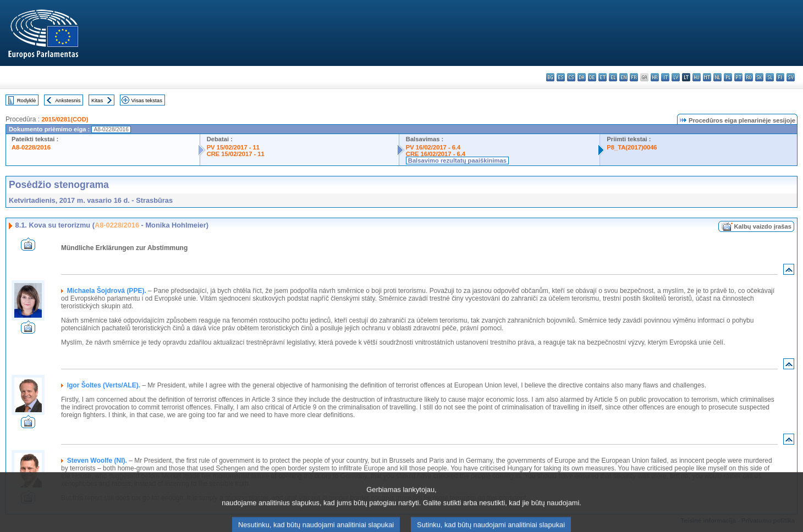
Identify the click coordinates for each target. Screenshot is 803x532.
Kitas (97, 100)
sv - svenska (791, 77)
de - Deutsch (592, 77)
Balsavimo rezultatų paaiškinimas (457, 160)
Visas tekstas (147, 100)
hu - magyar (697, 77)
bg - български (550, 77)
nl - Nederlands (717, 77)
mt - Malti (707, 77)
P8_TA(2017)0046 (632, 147)
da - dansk (582, 77)
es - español (561, 77)
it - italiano (665, 77)
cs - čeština (571, 77)
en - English (623, 77)
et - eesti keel (603, 77)
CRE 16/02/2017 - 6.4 (436, 154)
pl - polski (728, 77)
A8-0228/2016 (31, 147)
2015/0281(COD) (65, 119)
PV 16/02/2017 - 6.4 (433, 147)
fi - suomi (780, 77)
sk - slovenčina (759, 77)
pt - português (738, 77)
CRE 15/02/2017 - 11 (236, 154)
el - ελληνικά (613, 77)
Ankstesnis (68, 100)
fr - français (634, 77)
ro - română (749, 77)
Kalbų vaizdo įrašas (763, 226)
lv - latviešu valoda (676, 77)
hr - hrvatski (655, 77)
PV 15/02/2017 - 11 (233, 147)
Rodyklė (27, 100)
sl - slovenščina (770, 77)
